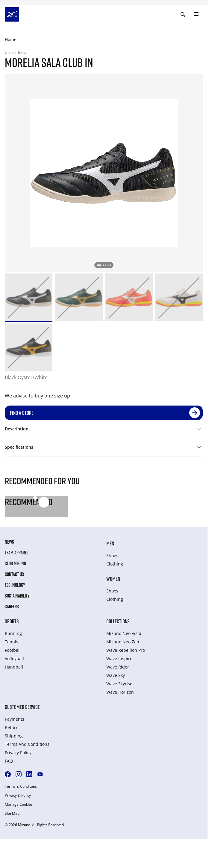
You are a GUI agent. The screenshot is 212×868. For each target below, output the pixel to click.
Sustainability (17, 596)
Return (12, 727)
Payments (15, 719)
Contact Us (14, 574)
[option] (29, 297)
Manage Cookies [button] (19, 805)
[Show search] (183, 14)
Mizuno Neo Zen (123, 642)
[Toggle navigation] (196, 14)
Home (11, 39)
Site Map (12, 813)
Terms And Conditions (27, 744)
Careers (12, 607)
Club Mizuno (15, 563)
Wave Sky (116, 675)
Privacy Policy (18, 753)
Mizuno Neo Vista (124, 633)
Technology (15, 585)
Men (110, 543)
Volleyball (14, 658)
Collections (118, 621)
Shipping (14, 736)
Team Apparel (17, 553)
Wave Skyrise (119, 684)
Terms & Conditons (21, 787)
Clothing (115, 564)
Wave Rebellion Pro (126, 650)
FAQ (9, 761)
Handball (14, 667)
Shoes (112, 555)
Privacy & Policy (18, 796)
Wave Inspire (119, 658)
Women (113, 579)
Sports (12, 621)
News (9, 542)
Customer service (22, 707)
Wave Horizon (120, 692)
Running (13, 633)
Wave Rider (118, 667)
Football (13, 650)
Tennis (12, 642)
